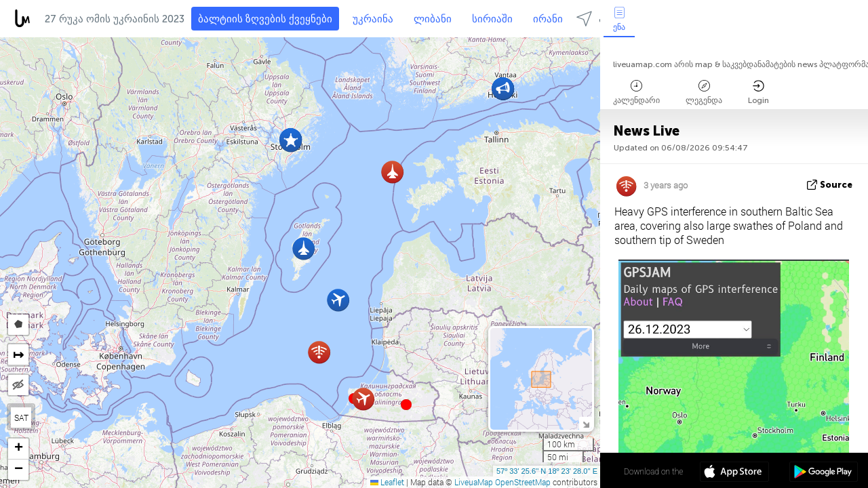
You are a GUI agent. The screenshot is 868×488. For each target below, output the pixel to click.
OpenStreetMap (523, 482)
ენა (619, 19)
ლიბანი (433, 19)
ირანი (548, 19)
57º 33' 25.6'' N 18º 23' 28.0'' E (547, 471)
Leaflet (387, 482)
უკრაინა (373, 19)
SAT (21, 418)
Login (758, 93)
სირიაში (492, 19)
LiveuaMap (474, 482)
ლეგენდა (704, 93)
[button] (406, 405)
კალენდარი (636, 93)
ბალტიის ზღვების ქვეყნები (265, 19)
